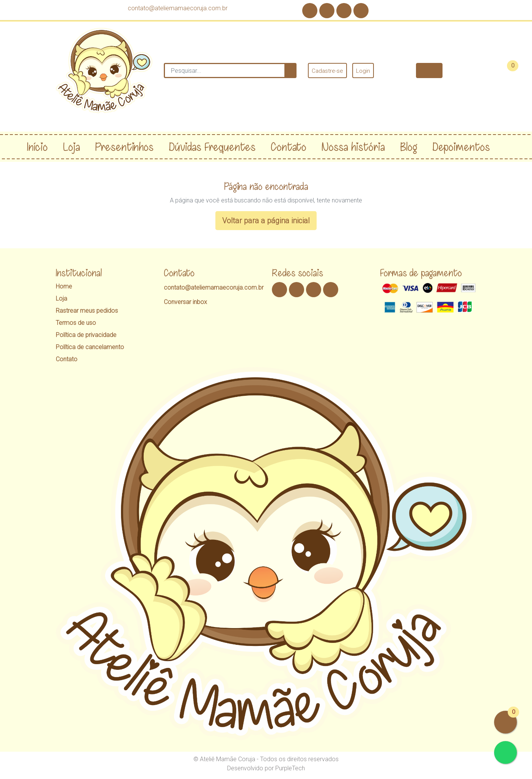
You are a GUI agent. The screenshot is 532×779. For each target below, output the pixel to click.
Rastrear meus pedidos (87, 311)
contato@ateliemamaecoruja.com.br (178, 8)
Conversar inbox (185, 302)
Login (363, 71)
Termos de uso (76, 323)
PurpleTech (290, 768)
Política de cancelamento (90, 347)
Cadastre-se (327, 71)
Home (64, 286)
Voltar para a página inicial (266, 221)
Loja (61, 299)
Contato (67, 359)
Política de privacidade (86, 335)
